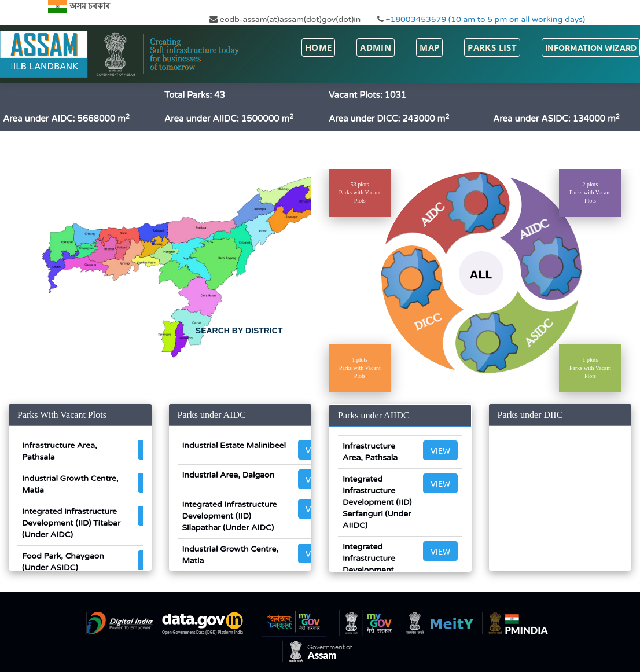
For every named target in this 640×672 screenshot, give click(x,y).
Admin (376, 47)
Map (429, 47)
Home (319, 47)
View (440, 450)
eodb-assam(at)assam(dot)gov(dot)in (285, 19)
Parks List (492, 47)
